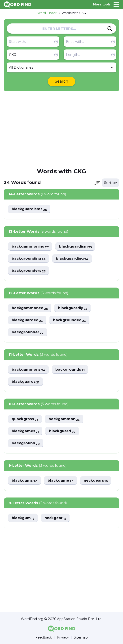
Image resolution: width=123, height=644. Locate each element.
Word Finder (47, 13)
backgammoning (30, 246)
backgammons (28, 370)
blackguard (62, 431)
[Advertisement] (61, 129)
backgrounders (29, 271)
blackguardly (72, 308)
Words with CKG (74, 13)
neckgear (55, 518)
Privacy (63, 637)
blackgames (25, 431)
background (26, 443)
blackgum (23, 518)
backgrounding (29, 259)
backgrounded (69, 320)
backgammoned (30, 308)
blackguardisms (29, 209)
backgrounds (70, 370)
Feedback (44, 637)
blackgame (61, 481)
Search (61, 81)
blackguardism (75, 246)
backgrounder (28, 332)
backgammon (64, 419)
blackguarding (72, 259)
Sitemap (81, 637)
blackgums (24, 481)
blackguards (25, 382)
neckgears (96, 481)
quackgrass (25, 419)
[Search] (110, 29)
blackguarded (27, 320)
